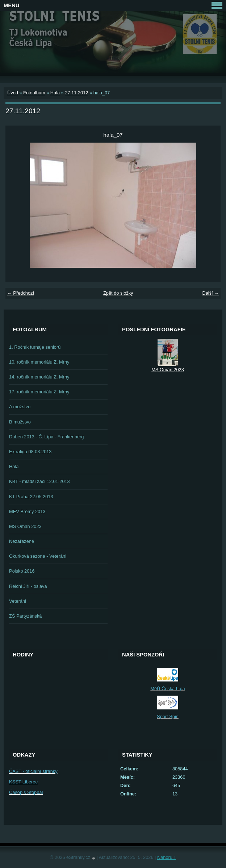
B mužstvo (20, 422)
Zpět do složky (118, 293)
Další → (210, 293)
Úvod (13, 93)
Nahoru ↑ (167, 857)
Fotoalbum (34, 93)
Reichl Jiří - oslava (28, 586)
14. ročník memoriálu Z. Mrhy (39, 377)
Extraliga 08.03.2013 (30, 452)
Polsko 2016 (22, 571)
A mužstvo (20, 407)
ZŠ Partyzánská (25, 616)
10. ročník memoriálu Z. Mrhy (39, 362)
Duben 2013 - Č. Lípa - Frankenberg (46, 437)
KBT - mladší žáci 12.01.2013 (39, 481)
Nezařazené (22, 541)
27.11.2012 (76, 93)
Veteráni (18, 601)
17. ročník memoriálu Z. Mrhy (39, 392)
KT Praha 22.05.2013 (31, 497)
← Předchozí (21, 293)
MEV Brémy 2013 (27, 511)
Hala (55, 93)
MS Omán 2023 (25, 526)
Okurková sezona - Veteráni (38, 556)
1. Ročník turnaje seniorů (35, 347)
